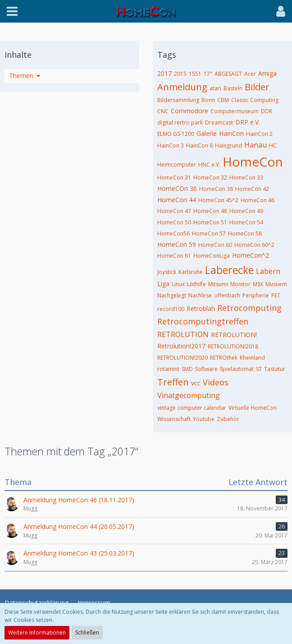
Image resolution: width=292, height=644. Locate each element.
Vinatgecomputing (189, 395)
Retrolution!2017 (181, 346)
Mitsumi (218, 284)
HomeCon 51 (210, 222)
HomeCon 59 (177, 244)
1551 (195, 74)
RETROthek (224, 358)
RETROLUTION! (234, 335)
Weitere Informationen (37, 632)
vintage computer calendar (192, 408)
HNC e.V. (209, 164)
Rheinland (252, 358)
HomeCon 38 (216, 189)
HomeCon (253, 162)
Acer (250, 74)
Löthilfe (196, 284)
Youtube (204, 419)
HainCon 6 (199, 146)
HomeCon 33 (246, 178)
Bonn (208, 100)
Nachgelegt (172, 295)
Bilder (257, 87)
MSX (258, 284)
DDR (267, 111)
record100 (171, 309)
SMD (187, 369)
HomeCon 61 (174, 256)
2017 (164, 73)
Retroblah (201, 308)
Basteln (233, 88)
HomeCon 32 (210, 178)
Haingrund (228, 146)
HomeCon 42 (252, 189)
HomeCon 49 (246, 211)
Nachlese (200, 295)
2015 (180, 74)
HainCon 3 (171, 146)
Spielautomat (237, 369)
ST (259, 369)
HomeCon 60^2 (254, 245)
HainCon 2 (259, 134)
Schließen (87, 632)
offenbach (227, 295)
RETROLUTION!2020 (182, 358)
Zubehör (228, 419)
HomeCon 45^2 (218, 200)
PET (276, 295)
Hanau (255, 145)
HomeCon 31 (174, 178)
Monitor (240, 284)
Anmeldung (182, 87)
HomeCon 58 (245, 234)
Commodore (189, 111)
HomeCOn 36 (177, 188)
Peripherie (256, 295)
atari (215, 88)
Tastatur (275, 369)
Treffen (173, 382)
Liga (163, 284)
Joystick (167, 272)
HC (273, 146)
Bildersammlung (178, 100)
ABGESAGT (228, 74)
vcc (196, 383)
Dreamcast (219, 123)
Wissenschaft (174, 419)
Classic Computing (255, 100)
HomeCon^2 (251, 255)
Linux (178, 284)
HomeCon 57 (209, 234)
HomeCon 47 (174, 211)
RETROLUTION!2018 (233, 346)
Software (206, 369)
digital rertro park (180, 123)
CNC (163, 111)
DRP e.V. (248, 122)
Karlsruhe (191, 272)
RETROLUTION (183, 334)
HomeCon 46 (258, 200)
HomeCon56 (173, 234)
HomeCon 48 (210, 211)
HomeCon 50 (174, 222)
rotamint (168, 369)
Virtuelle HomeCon (253, 408)
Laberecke (229, 270)
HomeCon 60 (215, 245)
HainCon (231, 133)
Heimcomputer (177, 164)
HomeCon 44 (177, 200)
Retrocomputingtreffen (203, 321)
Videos (216, 382)
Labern (268, 271)
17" (208, 74)
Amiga (267, 73)
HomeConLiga (212, 256)
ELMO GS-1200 (176, 134)
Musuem (276, 284)
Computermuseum (235, 111)
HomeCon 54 (246, 222)
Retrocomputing (249, 308)
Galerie (207, 133)
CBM (223, 100)
